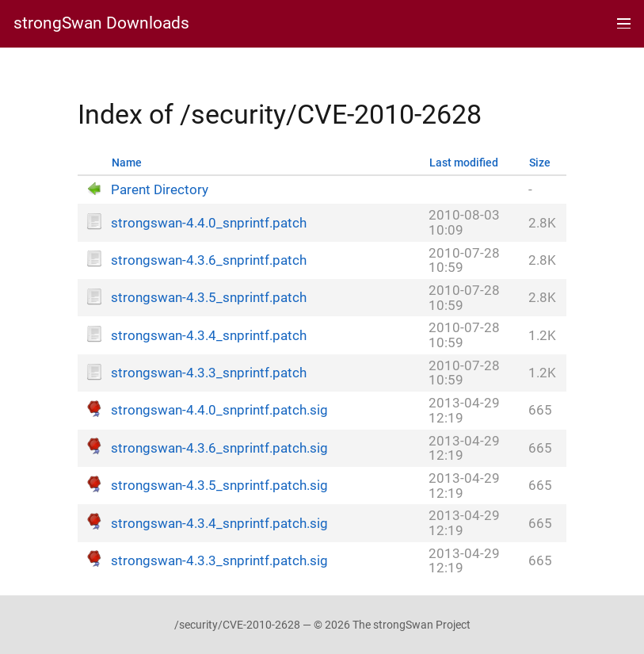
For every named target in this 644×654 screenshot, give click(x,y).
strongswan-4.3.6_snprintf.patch (209, 260)
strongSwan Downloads (101, 23)
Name (127, 163)
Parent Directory (160, 190)
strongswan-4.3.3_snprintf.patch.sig (219, 561)
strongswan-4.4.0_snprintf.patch (209, 223)
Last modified (464, 163)
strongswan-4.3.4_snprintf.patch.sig (219, 524)
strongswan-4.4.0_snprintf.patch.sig (219, 410)
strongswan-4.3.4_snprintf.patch (209, 336)
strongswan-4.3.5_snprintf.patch (209, 298)
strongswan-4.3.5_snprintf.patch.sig (219, 486)
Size (540, 163)
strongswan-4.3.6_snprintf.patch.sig (219, 448)
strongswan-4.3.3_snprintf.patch (209, 373)
